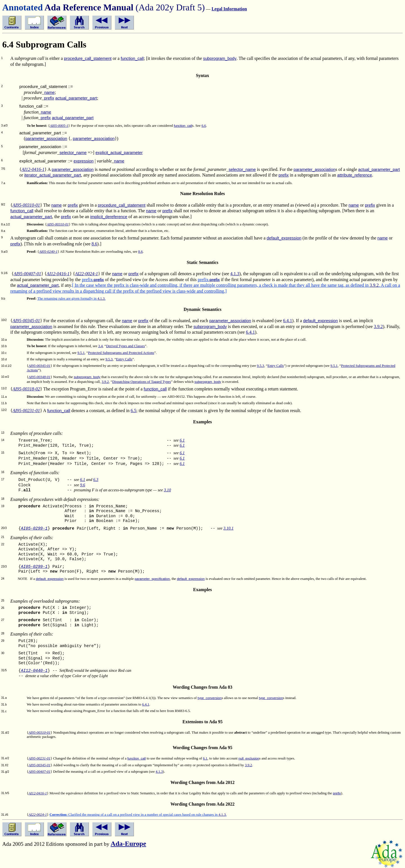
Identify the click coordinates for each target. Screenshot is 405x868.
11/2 (4, 388)
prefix (49, 98)
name (49, 92)
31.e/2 (5, 758)
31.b (4, 705)
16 (3, 472)
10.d (4, 359)
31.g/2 (5, 772)
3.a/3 (4, 126)
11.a (4, 397)
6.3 (96, 480)
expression (83, 161)
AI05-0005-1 (59, 126)
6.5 (134, 411)
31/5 (4, 670)
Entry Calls (124, 359)
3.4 (100, 346)
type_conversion (210, 698)
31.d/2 (5, 733)
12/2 (4, 410)
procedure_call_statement (88, 58)
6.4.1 (288, 321)
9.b (3, 299)
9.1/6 (4, 273)
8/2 (3, 204)
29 (3, 641)
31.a (4, 698)
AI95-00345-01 (26, 321)
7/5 (3, 169)
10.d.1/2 (6, 366)
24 (3, 579)
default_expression (284, 238)
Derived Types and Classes (125, 346)
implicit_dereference (109, 217)
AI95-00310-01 (26, 205)
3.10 (167, 490)
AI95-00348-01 (39, 377)
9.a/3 (4, 252)
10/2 (4, 320)
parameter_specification (152, 579)
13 (3, 433)
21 (3, 537)
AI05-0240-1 (48, 252)
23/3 (4, 567)
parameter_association (46, 139)
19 (3, 506)
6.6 (204, 126)
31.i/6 (5, 815)
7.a (3, 183)
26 (3, 608)
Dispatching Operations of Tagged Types (142, 382)
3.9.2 (374, 285)
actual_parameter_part (76, 98)
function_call (132, 58)
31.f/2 (5, 765)
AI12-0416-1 (33, 169)
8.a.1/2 (5, 224)
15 (3, 453)
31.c (4, 711)
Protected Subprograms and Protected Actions (121, 353)
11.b (4, 403)
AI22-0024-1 (87, 274)
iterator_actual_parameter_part (53, 175)
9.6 (83, 485)
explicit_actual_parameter (119, 153)
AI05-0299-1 (34, 528)
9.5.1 (81, 353)
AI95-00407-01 (27, 274)
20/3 (4, 528)
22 (3, 544)
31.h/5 (5, 793)
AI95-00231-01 (26, 411)
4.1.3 (235, 274)
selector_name (73, 153)
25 (3, 601)
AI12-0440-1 (34, 671)
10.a (4, 340)
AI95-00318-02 (26, 389)
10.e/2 (5, 377)
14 (3, 440)
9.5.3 (109, 359)
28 (3, 633)
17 (3, 479)
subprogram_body (220, 58)
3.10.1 (228, 528)
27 (3, 620)
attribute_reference (355, 175)
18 (3, 499)
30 (3, 653)
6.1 (182, 440)
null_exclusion (249, 758)
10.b (4, 346)
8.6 (94, 244)
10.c (4, 353)
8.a (3, 231)
